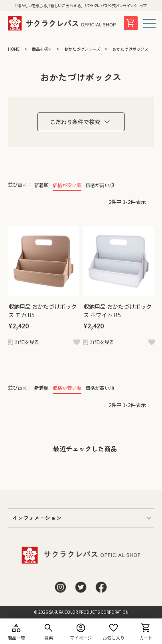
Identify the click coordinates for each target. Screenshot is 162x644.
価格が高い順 (100, 185)
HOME (14, 49)
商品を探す (42, 49)
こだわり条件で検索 (75, 122)
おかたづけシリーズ (82, 49)
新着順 (41, 185)
